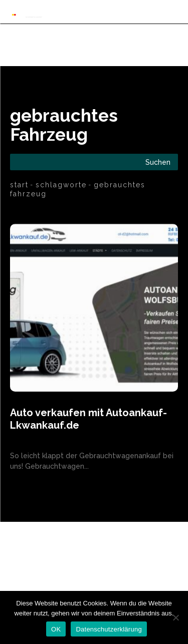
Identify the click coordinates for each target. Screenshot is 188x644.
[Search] (158, 162)
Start (19, 185)
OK (56, 629)
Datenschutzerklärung (109, 629)
